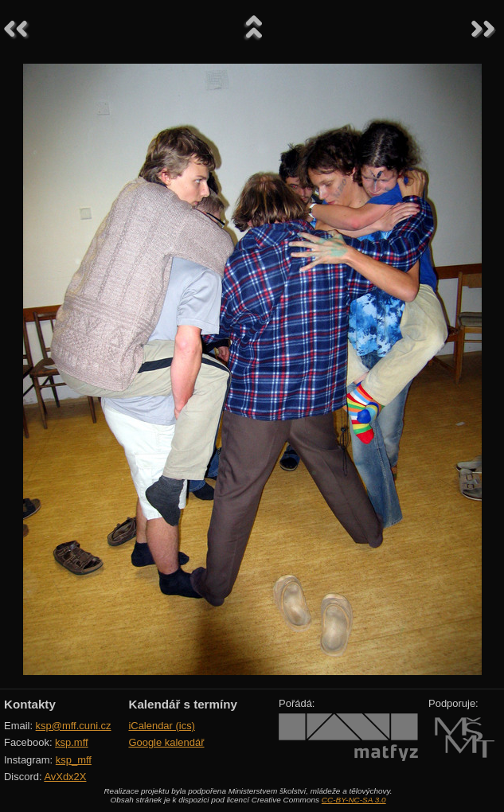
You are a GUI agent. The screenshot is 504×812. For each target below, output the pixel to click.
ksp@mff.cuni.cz (74, 726)
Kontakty (30, 704)
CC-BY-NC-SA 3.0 (354, 800)
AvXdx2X (65, 777)
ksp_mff (74, 760)
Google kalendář (166, 742)
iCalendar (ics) (162, 726)
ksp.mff (72, 742)
